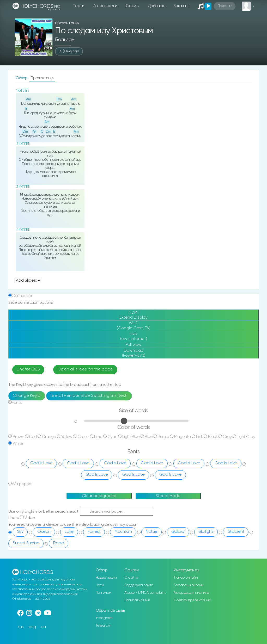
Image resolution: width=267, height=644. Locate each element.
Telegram (104, 626)
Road (59, 543)
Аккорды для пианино (191, 593)
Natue (151, 532)
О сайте (131, 578)
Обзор (22, 78)
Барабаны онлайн (189, 585)
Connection (22, 296)
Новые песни (106, 578)
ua (43, 627)
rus (21, 627)
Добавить (157, 6)
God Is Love (41, 463)
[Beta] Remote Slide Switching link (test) (89, 396)
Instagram (104, 618)
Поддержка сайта (139, 585)
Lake (69, 532)
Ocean (44, 532)
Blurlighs (206, 532)
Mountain (123, 532)
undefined (28, 280)
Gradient (236, 532)
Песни (79, 6)
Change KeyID (27, 396)
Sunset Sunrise (26, 543)
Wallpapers (22, 484)
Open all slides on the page (85, 369)
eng (32, 627)
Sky (20, 532)
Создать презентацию (192, 600)
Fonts (17, 403)
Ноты (100, 585)
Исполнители (105, 6)
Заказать (181, 6)
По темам (104, 593)
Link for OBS (28, 369)
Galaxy (178, 532)
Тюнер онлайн (186, 578)
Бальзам (65, 40)
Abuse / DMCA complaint (145, 593)
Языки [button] (131, 6)
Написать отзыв (137, 600)
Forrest (94, 532)
